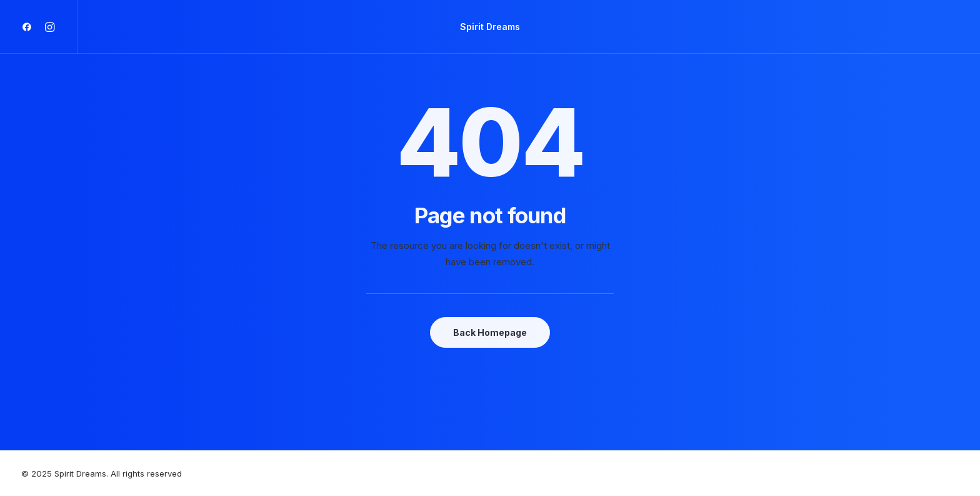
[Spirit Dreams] (490, 27)
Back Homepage (490, 332)
